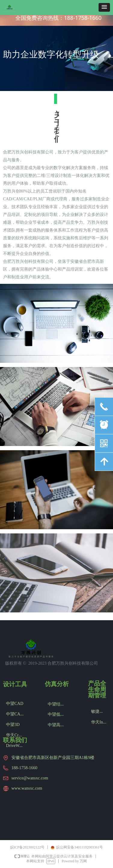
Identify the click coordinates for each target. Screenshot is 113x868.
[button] (104, 7)
